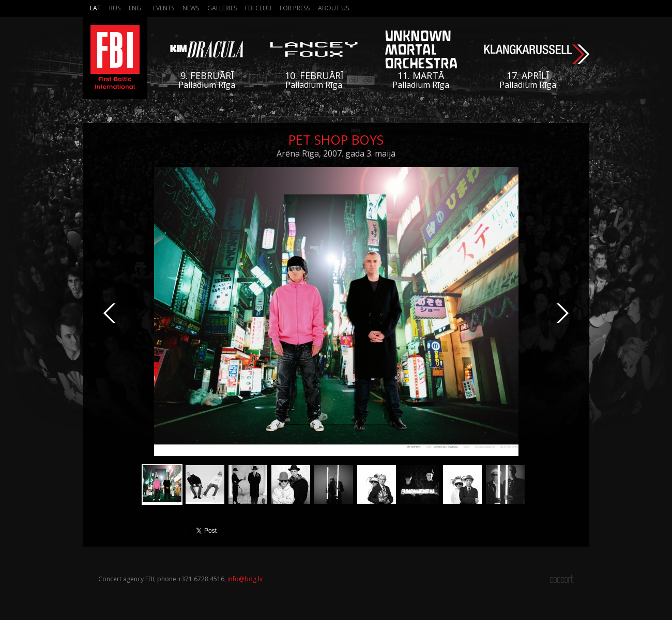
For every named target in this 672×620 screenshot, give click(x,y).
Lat (95, 8)
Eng (135, 8)
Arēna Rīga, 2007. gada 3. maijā (336, 153)
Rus (115, 8)
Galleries (222, 8)
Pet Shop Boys (336, 139)
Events (164, 8)
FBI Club (258, 8)
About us (333, 8)
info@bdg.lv (245, 579)
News (191, 8)
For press (295, 8)
